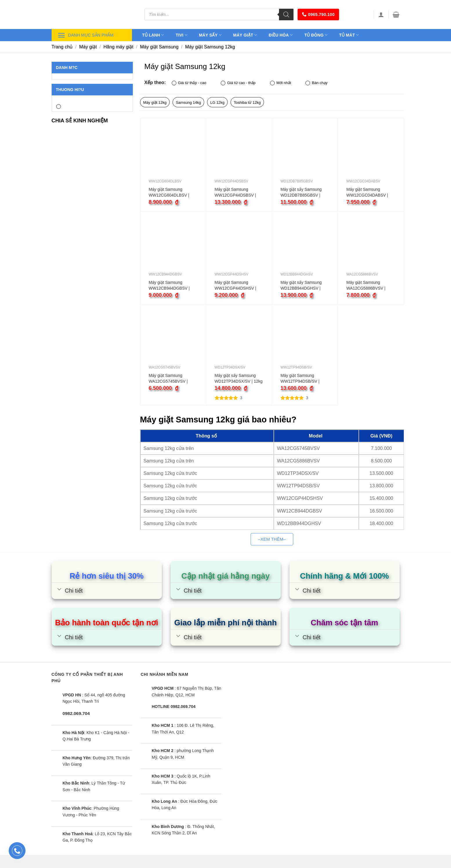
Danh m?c (67, 68)
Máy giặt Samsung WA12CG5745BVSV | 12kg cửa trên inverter (169, 379)
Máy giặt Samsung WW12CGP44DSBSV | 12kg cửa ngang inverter (237, 193)
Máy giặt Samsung (159, 47)
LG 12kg (217, 102)
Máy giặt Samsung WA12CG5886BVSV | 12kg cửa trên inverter (366, 286)
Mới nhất (280, 83)
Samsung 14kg (188, 102)
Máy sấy (210, 35)
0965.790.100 (318, 14)
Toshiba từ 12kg (247, 102)
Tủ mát (349, 35)
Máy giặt (245, 35)
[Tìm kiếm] (286, 14)
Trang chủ (62, 47)
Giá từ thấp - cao (189, 83)
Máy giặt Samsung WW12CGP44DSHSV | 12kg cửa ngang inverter (237, 286)
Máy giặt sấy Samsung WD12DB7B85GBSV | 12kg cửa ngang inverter (302, 193)
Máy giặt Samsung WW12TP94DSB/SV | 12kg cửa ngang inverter (302, 379)
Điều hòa (281, 35)
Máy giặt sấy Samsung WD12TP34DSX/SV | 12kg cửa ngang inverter (239, 379)
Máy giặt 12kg (155, 102)
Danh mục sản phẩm (86, 35)
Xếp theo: (155, 82)
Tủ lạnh (153, 35)
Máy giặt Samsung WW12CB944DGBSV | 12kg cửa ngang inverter (171, 286)
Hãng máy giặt (118, 47)
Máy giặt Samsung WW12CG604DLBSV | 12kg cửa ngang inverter (171, 193)
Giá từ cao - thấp (238, 83)
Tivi (182, 35)
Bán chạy (316, 83)
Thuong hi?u (70, 90)
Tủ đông (316, 35)
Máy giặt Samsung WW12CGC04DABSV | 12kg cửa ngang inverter (368, 193)
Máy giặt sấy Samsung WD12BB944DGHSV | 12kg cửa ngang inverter (302, 286)
